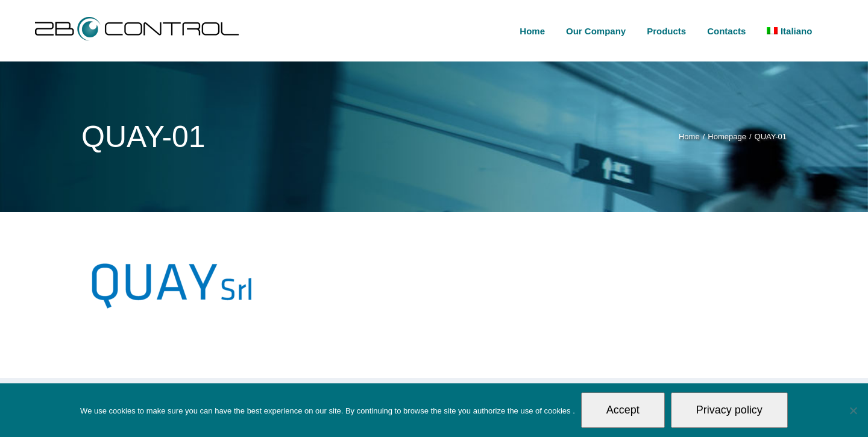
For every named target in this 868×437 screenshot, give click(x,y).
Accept (623, 410)
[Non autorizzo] (853, 410)
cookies (558, 411)
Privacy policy (729, 410)
